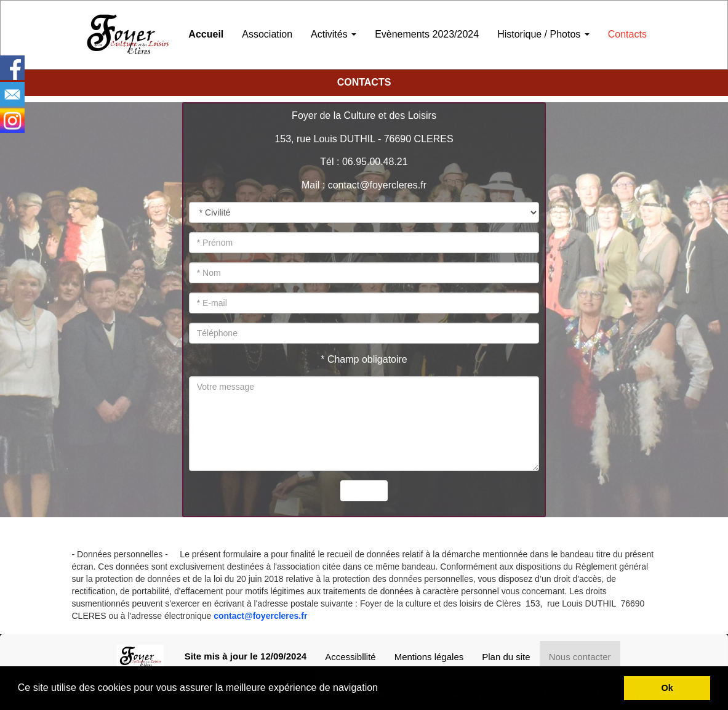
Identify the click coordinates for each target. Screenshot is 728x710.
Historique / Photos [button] (543, 34)
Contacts (627, 34)
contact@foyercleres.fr (260, 616)
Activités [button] (334, 34)
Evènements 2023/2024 (427, 34)
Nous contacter (580, 657)
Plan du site (506, 657)
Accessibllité (350, 657)
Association (267, 34)
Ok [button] (667, 688)
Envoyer (364, 491)
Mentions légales (429, 657)
